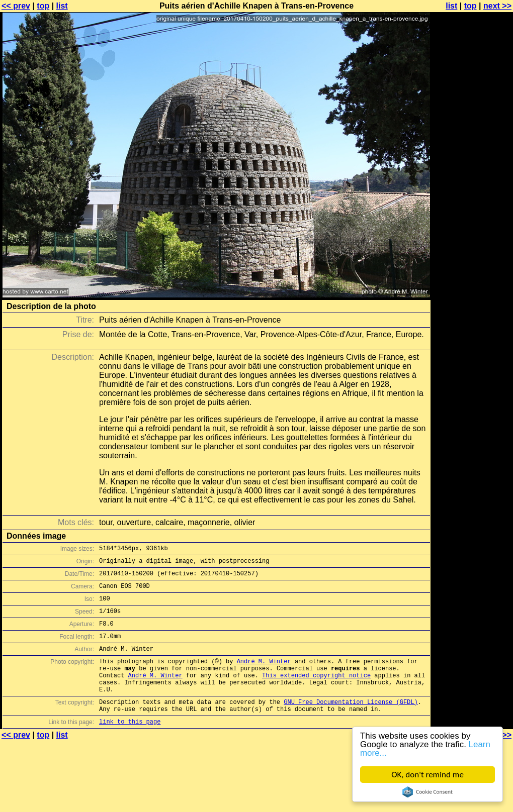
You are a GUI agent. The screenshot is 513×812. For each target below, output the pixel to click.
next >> (497, 6)
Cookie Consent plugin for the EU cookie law (427, 792)
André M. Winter (264, 676)
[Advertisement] (472, 129)
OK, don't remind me (427, 775)
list (62, 6)
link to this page (130, 747)
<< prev (16, 6)
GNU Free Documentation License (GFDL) (351, 724)
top (43, 6)
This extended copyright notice (316, 693)
